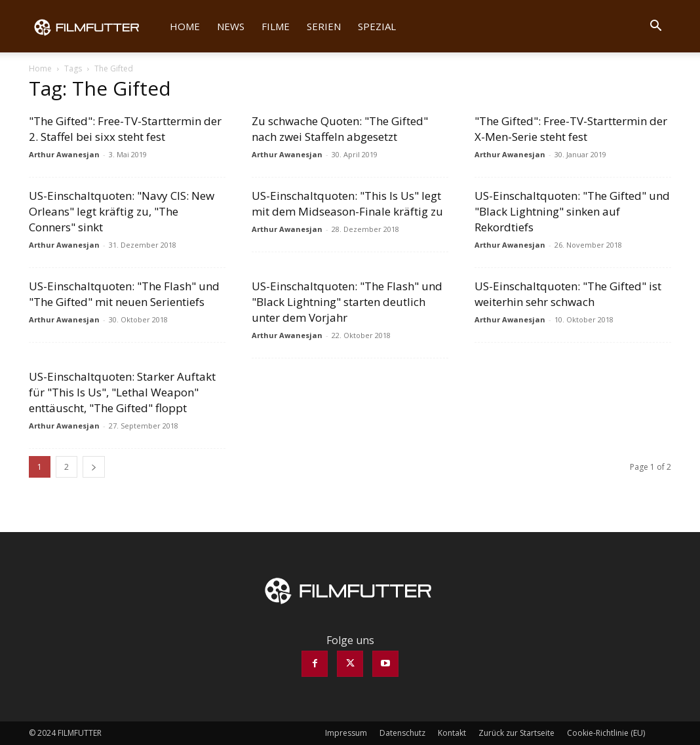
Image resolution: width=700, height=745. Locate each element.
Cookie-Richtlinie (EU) (606, 733)
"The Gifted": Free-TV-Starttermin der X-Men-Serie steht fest (571, 129)
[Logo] (95, 26)
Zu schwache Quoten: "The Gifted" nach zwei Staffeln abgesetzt (340, 129)
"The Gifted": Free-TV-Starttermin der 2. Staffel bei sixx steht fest (125, 129)
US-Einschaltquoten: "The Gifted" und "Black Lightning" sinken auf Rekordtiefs (572, 211)
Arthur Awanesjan (64, 154)
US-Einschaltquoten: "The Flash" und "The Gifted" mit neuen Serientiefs (124, 294)
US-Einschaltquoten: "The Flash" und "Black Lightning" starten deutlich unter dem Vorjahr (347, 302)
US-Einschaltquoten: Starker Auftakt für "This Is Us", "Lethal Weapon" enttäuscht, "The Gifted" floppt (122, 392)
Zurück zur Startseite (516, 733)
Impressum (346, 733)
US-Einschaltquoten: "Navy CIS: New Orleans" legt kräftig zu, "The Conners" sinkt (122, 211)
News (231, 26)
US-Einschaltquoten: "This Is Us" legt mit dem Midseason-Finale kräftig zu (347, 203)
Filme (276, 26)
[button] (655, 27)
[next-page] (94, 467)
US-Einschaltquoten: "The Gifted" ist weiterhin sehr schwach (568, 294)
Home (185, 26)
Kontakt (452, 733)
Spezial (377, 26)
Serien (324, 26)
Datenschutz (402, 733)
